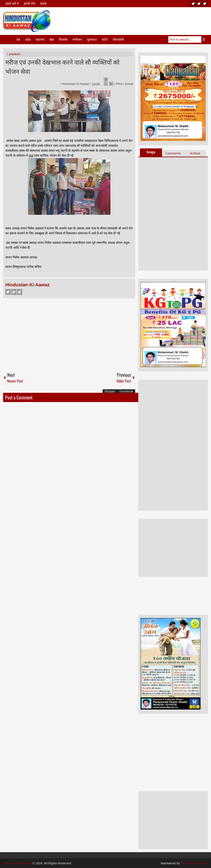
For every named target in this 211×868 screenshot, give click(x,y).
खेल (52, 40)
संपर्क (43, 4)
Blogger (110, 391)
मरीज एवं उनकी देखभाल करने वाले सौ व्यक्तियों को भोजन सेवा (62, 66)
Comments (173, 153)
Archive (195, 153)
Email (128, 84)
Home (9, 40)
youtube (193, 4)
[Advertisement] (133, 20)
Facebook (8, 292)
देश (18, 40)
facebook (205, 4)
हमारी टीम (29, 4)
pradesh (14, 54)
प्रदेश (28, 40)
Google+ (20, 292)
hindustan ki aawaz (194, 863)
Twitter (14, 292)
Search (205, 39)
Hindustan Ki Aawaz (76, 84)
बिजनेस (63, 40)
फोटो (105, 40)
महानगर (40, 40)
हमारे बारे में (12, 4)
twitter (199, 4)
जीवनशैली (118, 40)
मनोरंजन (77, 40)
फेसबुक (151, 152)
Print (118, 84)
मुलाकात (92, 40)
